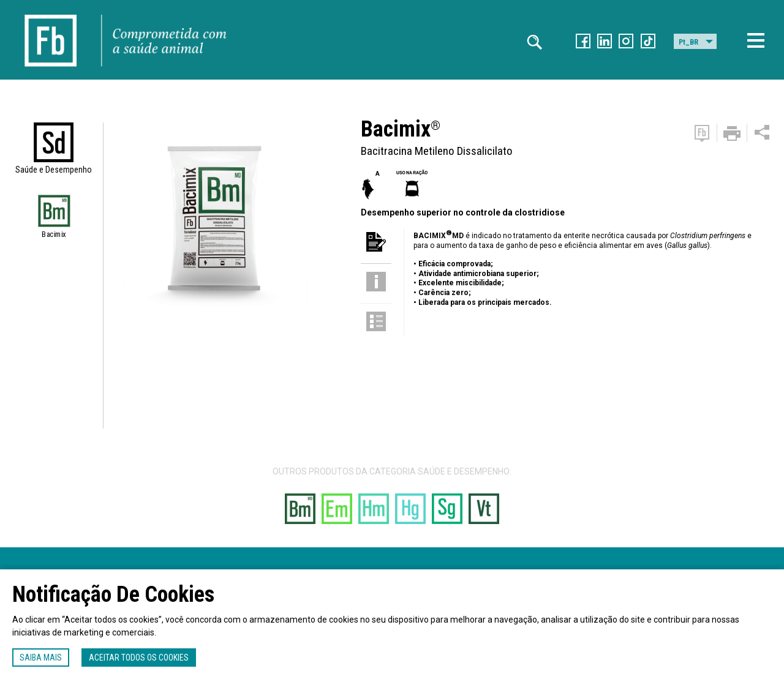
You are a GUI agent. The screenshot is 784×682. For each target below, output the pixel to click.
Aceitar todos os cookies (139, 658)
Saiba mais (41, 658)
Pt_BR (688, 42)
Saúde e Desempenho (54, 170)
